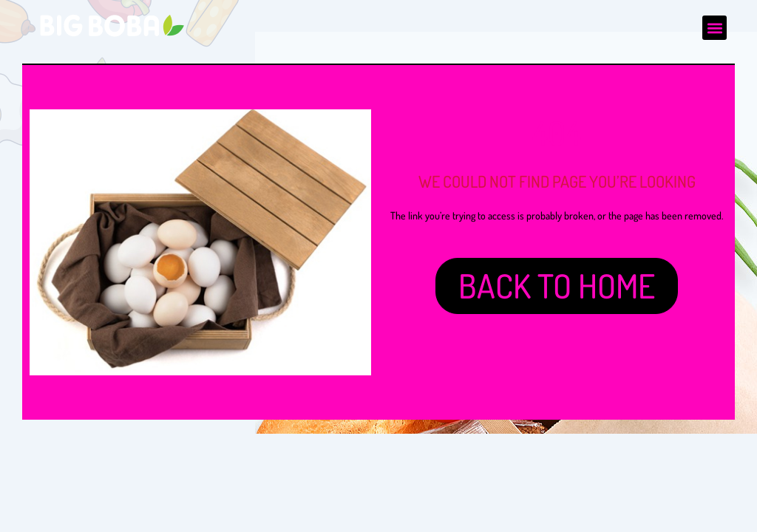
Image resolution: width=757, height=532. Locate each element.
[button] (714, 28)
